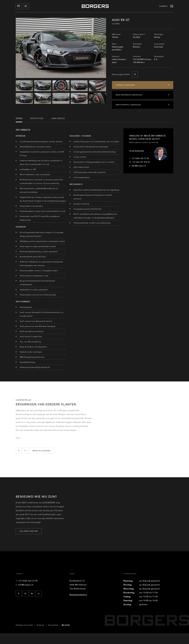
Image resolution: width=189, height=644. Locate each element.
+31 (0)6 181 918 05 (141, 162)
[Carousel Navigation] (61, 48)
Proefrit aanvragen (143, 85)
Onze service (58, 118)
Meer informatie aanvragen (143, 95)
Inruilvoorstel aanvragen (143, 105)
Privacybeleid (53, 625)
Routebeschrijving (78, 595)
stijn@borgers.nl (139, 166)
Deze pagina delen (125, 74)
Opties (19, 118)
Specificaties (37, 118)
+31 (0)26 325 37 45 (140, 158)
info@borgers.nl (26, 585)
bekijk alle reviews (42, 451)
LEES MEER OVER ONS (29, 531)
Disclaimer (40, 625)
